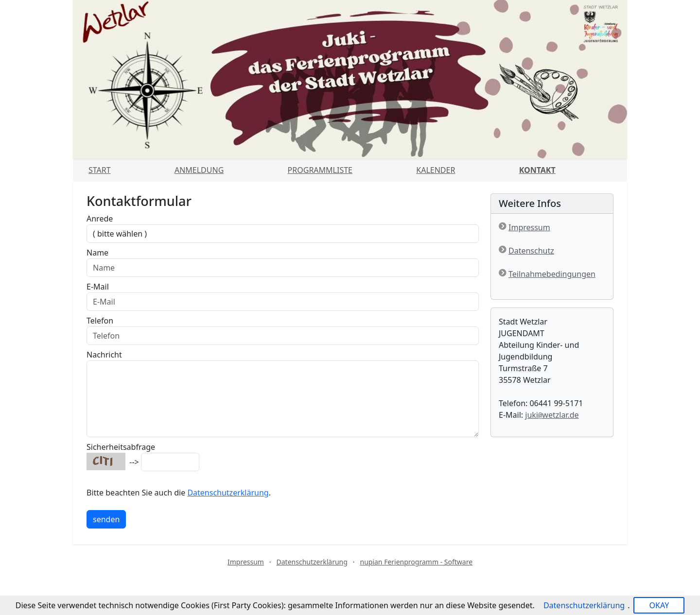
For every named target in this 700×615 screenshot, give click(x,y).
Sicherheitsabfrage (121, 447)
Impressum (529, 227)
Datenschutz (531, 251)
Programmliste (320, 170)
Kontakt (537, 170)
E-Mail (98, 287)
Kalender (436, 170)
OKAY (659, 605)
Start (100, 170)
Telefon (100, 321)
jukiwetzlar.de (552, 415)
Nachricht (104, 355)
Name (97, 253)
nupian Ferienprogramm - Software (416, 562)
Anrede (100, 219)
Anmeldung (199, 170)
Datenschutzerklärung (228, 493)
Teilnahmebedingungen (552, 274)
